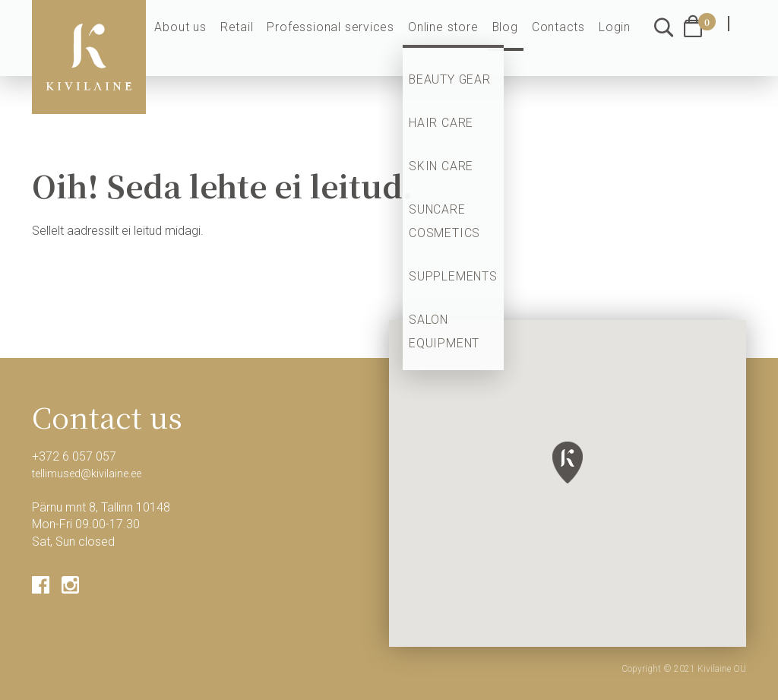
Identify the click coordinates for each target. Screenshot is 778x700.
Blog (514, 40)
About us (215, 40)
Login (617, 40)
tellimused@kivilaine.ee (93, 473)
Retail (267, 40)
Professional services (353, 40)
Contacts (564, 40)
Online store (456, 40)
